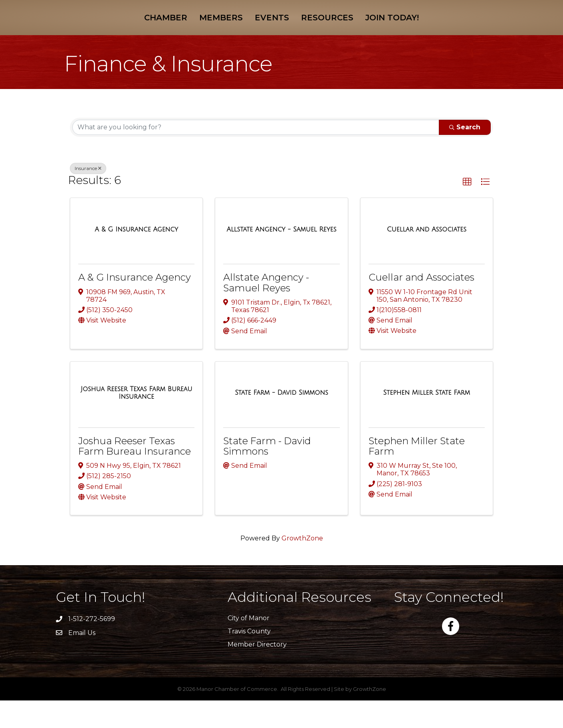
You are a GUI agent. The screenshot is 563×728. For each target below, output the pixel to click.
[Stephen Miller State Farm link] (427, 420)
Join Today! (450, 31)
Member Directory (257, 672)
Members (164, 31)
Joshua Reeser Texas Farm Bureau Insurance (135, 474)
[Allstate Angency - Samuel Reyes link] (282, 257)
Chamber (109, 31)
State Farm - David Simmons (267, 474)
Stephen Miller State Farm (417, 474)
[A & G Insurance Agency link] (136, 257)
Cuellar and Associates (421, 305)
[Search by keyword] (256, 155)
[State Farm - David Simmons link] (281, 420)
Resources (385, 31)
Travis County (249, 659)
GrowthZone (302, 566)
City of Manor (249, 646)
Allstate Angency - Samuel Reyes (266, 310)
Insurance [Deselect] (88, 196)
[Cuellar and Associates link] (427, 257)
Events (215, 31)
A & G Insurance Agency (135, 305)
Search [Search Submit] (465, 155)
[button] (467, 210)
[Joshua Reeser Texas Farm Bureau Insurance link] (136, 420)
